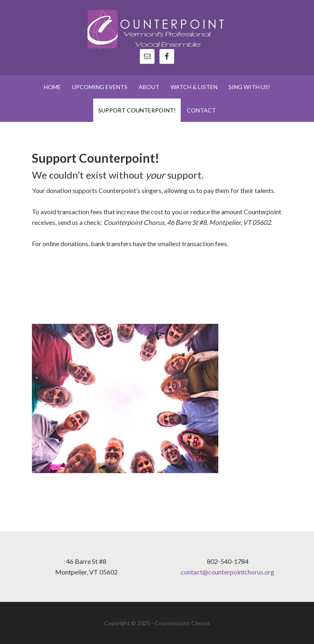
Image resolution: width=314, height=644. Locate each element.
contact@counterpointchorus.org (228, 572)
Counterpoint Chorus (157, 29)
